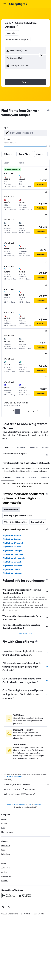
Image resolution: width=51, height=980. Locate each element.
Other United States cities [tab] (15, 522)
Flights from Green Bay (13, 554)
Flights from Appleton (13, 539)
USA (29, 805)
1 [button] (17, 411)
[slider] (48, 146)
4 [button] (34, 411)
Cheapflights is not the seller (27, 784)
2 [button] (23, 411)
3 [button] (28, 411)
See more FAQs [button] (26, 634)
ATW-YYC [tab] (21, 447)
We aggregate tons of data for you (27, 789)
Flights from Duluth (11, 569)
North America (19, 805)
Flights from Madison (12, 547)
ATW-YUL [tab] (34, 447)
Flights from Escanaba (13, 566)
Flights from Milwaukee (13, 562)
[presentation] (17, 26)
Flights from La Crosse (12, 573)
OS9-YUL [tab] (7, 478)
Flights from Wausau (12, 535)
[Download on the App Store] (25, 895)
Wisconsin (38, 805)
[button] (5, 4)
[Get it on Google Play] (9, 895)
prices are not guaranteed (13, 776)
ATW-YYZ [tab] (9, 447)
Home (9, 805)
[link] (9, 907)
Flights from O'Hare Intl (13, 543)
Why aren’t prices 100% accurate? (27, 794)
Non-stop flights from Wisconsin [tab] (18, 516)
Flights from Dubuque (12, 550)
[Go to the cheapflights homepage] (19, 4)
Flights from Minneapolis (14, 558)
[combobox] (12, 33)
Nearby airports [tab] (11, 509)
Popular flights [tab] (38, 522)
